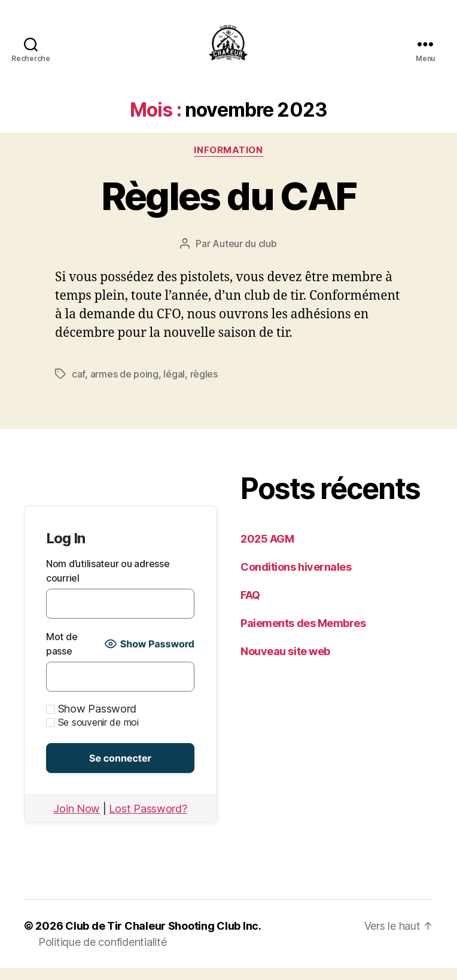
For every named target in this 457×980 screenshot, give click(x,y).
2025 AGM (267, 551)
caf (78, 386)
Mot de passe (62, 656)
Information (228, 162)
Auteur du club (244, 255)
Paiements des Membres (303, 635)
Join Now (77, 821)
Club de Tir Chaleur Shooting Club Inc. (163, 938)
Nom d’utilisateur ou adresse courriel (108, 583)
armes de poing (124, 386)
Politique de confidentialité (102, 954)
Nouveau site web (285, 663)
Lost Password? (148, 821)
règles (204, 386)
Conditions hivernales (296, 579)
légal (174, 386)
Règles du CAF (228, 208)
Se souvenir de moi (92, 734)
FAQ (250, 607)
